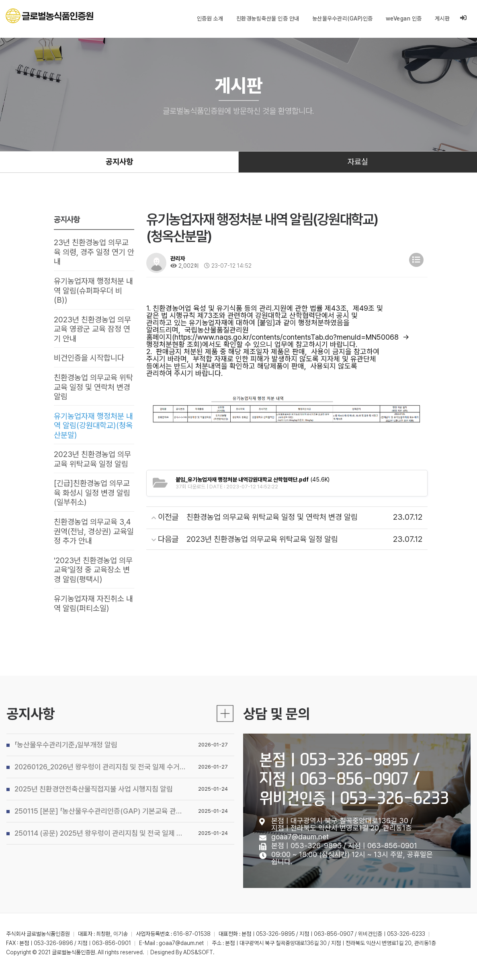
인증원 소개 (210, 18)
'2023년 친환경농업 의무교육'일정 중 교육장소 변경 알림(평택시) (93, 576)
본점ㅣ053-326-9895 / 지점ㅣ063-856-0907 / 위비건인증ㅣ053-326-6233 (354, 823)
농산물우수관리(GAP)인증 (343, 18)
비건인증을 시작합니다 (89, 361)
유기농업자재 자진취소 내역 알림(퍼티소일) (93, 610)
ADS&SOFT (198, 959)
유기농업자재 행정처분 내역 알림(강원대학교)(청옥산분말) (93, 429)
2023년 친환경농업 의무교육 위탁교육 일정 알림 (93, 463)
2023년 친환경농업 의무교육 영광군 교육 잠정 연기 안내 (93, 331)
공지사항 (119, 162)
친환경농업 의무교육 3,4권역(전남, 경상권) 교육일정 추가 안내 (94, 537)
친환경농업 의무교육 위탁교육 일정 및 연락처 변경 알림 (93, 390)
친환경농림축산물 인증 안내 (268, 18)
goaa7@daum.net (300, 881)
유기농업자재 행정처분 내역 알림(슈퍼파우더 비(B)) (93, 292)
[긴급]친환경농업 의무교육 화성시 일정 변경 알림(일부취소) (92, 498)
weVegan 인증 (404, 18)
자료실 (358, 162)
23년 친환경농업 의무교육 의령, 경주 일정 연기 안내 (94, 253)
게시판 (442, 18)
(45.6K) (253, 480)
